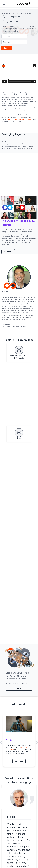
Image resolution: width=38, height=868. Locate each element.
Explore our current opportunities (20, 119)
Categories (14, 36)
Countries (14, 42)
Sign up (19, 688)
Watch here (8, 252)
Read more (19, 761)
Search (7, 48)
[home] (23, 3)
